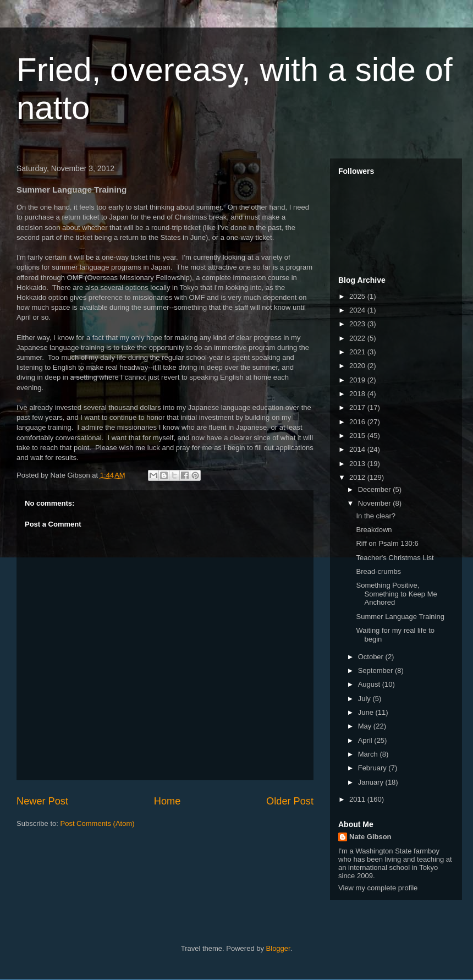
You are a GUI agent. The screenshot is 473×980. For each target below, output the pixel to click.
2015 (358, 436)
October (372, 657)
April (366, 740)
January (372, 782)
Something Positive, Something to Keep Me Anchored (396, 594)
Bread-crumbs (378, 571)
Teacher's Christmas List (395, 558)
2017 (358, 407)
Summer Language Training (400, 617)
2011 (358, 799)
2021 (358, 352)
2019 (358, 380)
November (376, 503)
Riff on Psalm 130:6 (387, 543)
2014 (358, 449)
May (366, 726)
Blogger (278, 948)
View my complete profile (378, 888)
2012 (358, 477)
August (370, 684)
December (376, 489)
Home (167, 801)
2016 (358, 422)
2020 (358, 366)
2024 (358, 310)
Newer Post (42, 801)
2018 (358, 394)
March (369, 754)
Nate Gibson (370, 837)
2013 (358, 464)
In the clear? (376, 516)
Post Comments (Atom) (98, 823)
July (365, 699)
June (367, 712)
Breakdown (374, 530)
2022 (358, 338)
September (376, 670)
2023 (358, 324)
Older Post (290, 801)
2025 (358, 296)
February (373, 768)
